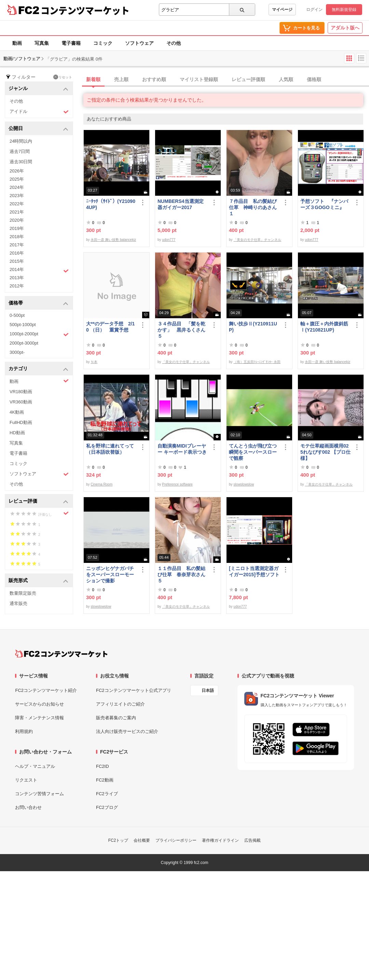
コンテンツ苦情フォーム (39, 794)
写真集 (42, 43)
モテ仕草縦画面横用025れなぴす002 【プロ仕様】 (325, 452)
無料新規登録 (344, 10)
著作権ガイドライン (220, 840)
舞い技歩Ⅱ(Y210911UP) (253, 327)
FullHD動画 (21, 422)
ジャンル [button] (38, 89)
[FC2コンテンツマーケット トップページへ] (61, 654)
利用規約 (24, 731)
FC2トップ (118, 840)
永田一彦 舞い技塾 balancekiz (113, 240)
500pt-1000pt (23, 325)
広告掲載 (252, 840)
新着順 (93, 79)
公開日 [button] (38, 129)
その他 (174, 43)
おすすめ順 (154, 79)
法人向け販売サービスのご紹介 (127, 731)
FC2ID (102, 766)
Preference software (177, 484)
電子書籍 (71, 43)
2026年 (17, 171)
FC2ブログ (107, 807)
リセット (63, 77)
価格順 (314, 79)
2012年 (17, 286)
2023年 (17, 196)
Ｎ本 (94, 362)
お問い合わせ (28, 807)
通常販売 (18, 603)
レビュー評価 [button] (38, 501)
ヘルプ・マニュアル (35, 766)
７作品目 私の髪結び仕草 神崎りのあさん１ (253, 207)
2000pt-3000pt (24, 343)
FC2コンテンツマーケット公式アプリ (134, 690)
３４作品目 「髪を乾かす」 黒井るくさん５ (181, 330)
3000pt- (17, 352)
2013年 (17, 278)
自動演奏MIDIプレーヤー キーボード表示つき (182, 449)
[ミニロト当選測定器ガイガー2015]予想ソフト (254, 571)
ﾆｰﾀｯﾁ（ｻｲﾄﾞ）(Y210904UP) (111, 204)
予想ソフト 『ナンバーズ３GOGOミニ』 (324, 204)
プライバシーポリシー (176, 840)
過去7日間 (20, 151)
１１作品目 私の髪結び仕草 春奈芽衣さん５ (181, 575)
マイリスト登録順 (199, 79)
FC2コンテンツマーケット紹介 (46, 690)
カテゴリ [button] (38, 369)
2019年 (17, 228)
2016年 (17, 253)
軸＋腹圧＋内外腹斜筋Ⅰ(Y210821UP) (324, 327)
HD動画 (17, 433)
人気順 (286, 79)
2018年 (17, 237)
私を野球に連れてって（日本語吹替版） (110, 449)
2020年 (17, 220)
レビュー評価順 (248, 79)
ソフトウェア (139, 43)
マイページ (282, 10)
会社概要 (142, 840)
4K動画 (17, 412)
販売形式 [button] (38, 581)
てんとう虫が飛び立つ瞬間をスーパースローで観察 (253, 452)
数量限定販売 (23, 593)
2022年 (17, 204)
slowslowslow (244, 484)
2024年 (17, 187)
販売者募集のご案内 (116, 718)
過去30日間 (21, 162)
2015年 (17, 261)
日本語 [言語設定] (208, 691)
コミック (103, 43)
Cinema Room (101, 484)
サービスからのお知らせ (39, 704)
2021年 (17, 212)
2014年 (39, 270)
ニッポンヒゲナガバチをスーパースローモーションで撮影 (110, 575)
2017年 (17, 245)
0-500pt (17, 315)
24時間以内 (21, 141)
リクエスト (26, 780)
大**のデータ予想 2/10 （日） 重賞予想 (110, 327)
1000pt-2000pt (39, 334)
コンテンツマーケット (85, 10)
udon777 (169, 240)
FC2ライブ (107, 794)
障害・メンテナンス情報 (39, 718)
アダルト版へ (345, 28)
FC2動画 (105, 780)
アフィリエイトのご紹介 (120, 704)
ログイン (314, 10)
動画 (17, 43)
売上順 (121, 79)
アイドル (39, 112)
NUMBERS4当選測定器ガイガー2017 (181, 204)
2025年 (17, 179)
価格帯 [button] (38, 303)
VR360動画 (21, 402)
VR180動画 (21, 392)
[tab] (226, 80)
